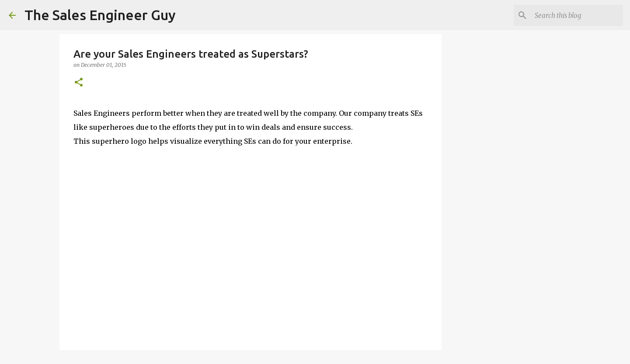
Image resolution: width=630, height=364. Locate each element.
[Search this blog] (577, 15)
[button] (79, 83)
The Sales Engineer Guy (100, 15)
